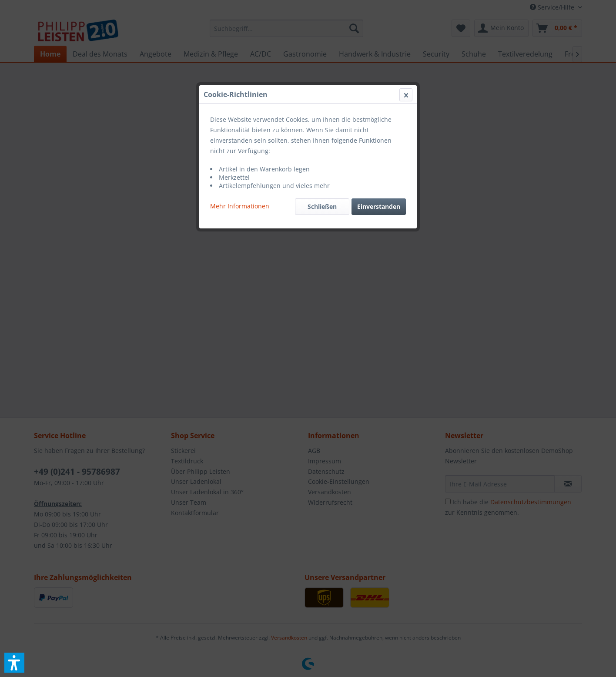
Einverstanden (379, 206)
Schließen (322, 206)
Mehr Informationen (240, 206)
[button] (14, 663)
